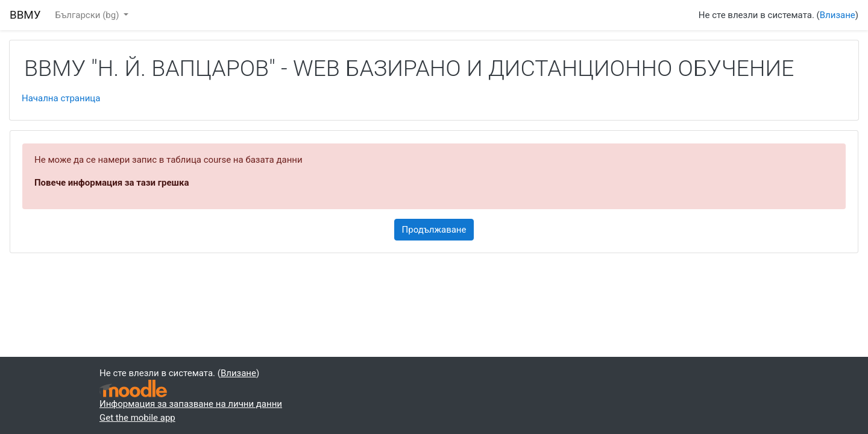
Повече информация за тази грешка (112, 183)
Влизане (838, 15)
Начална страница (61, 98)
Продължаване (434, 230)
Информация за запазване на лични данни (191, 404)
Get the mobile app (137, 418)
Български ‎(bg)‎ (89, 15)
